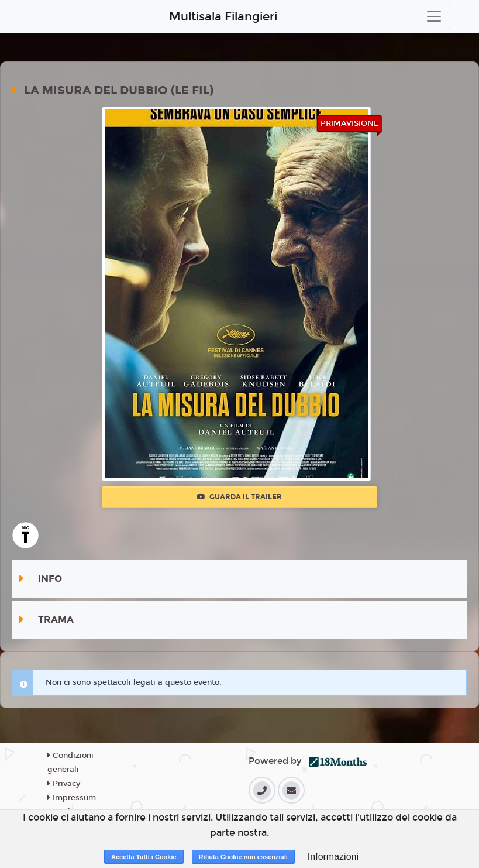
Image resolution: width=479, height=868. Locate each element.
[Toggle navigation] (434, 16)
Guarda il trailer (239, 497)
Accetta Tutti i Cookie (144, 857)
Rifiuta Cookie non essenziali (243, 857)
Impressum (72, 798)
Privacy (64, 784)
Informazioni (333, 857)
